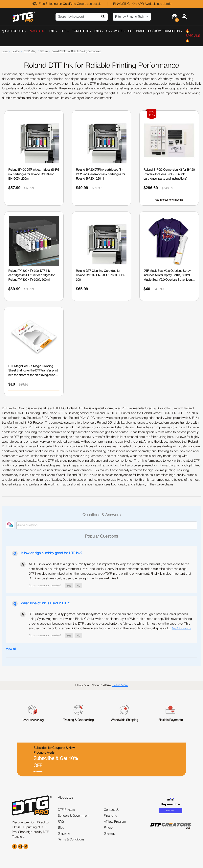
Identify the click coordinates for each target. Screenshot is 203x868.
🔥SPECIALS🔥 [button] (193, 36)
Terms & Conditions (71, 840)
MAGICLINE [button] (38, 31)
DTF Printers (66, 810)
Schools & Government (74, 816)
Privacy (109, 828)
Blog (61, 828)
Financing (111, 816)
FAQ (61, 822)
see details (94, 4)
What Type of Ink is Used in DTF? (45, 603)
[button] (69, 586)
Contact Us (112, 810)
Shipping (64, 834)
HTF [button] (64, 31)
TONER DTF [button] (80, 31)
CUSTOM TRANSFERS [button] (164, 31)
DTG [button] (98, 31)
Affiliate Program (115, 822)
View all (11, 649)
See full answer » (181, 629)
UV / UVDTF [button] (114, 31)
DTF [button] (52, 31)
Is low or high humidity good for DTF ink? (51, 553)
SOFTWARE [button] (136, 31)
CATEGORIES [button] (13, 31)
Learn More (120, 685)
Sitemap (109, 834)
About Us (66, 798)
